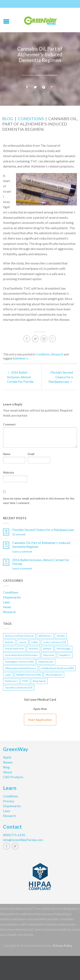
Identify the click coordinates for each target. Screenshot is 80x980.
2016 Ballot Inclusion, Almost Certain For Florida (20, 377)
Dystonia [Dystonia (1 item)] (33, 649)
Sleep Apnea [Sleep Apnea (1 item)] (39, 681)
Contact (12, 827)
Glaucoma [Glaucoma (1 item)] (49, 655)
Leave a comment (22, 552)
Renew (8, 762)
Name (7, 454)
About (8, 772)
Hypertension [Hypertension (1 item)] (46, 662)
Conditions (31, 119)
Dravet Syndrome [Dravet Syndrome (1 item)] (14, 649)
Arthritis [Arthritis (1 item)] (9, 642)
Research (57, 354)
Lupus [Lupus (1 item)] (8, 675)
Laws (7, 602)
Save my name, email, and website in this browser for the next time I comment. (39, 501)
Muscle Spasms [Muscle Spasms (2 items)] (54, 675)
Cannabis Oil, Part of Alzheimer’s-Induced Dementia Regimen (41, 545)
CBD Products (13, 777)
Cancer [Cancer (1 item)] (23, 642)
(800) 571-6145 (14, 835)
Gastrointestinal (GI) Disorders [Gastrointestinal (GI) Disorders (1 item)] (22, 655)
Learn (10, 788)
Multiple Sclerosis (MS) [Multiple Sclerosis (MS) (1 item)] (28, 675)
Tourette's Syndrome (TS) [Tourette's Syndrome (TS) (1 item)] (19, 688)
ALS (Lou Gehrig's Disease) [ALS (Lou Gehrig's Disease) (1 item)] (19, 636)
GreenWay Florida (51, 75)
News (7, 607)
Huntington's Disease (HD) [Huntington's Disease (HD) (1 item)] (19, 662)
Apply (7, 757)
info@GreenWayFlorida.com (23, 840)
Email (31, 454)
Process (9, 801)
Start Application (40, 720)
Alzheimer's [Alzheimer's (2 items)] (45, 636)
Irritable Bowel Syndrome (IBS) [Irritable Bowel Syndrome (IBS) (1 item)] (57, 668)
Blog (8, 119)
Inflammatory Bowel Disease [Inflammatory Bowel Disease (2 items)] (21, 668)
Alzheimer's (20, 358)
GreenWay (16, 750)
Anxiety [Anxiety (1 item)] (61, 636)
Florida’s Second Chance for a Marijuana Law (61, 377)
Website (9, 472)
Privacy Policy (63, 946)
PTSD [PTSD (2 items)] (25, 681)
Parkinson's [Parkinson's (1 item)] (11, 681)
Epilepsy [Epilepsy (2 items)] (47, 649)
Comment (9, 424)
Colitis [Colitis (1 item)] (35, 642)
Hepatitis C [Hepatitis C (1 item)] (65, 655)
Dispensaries (12, 597)
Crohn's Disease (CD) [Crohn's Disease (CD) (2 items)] (54, 642)
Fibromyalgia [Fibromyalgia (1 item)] (63, 649)
